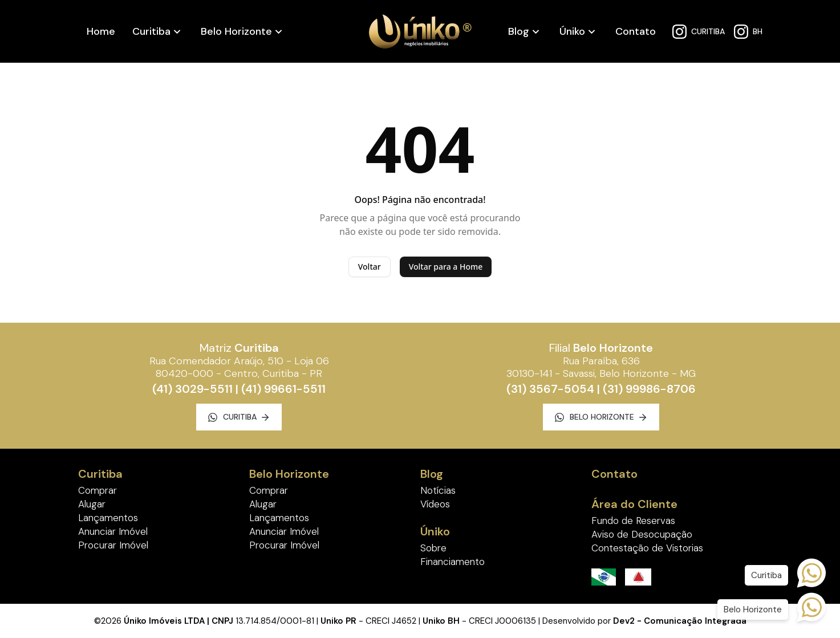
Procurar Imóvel (113, 545)
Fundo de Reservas (633, 521)
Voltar (370, 267)
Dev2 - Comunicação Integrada (680, 621)
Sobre (433, 548)
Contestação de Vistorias (647, 548)
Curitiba (151, 31)
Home (101, 31)
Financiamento (453, 562)
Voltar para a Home (446, 267)
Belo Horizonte (236, 31)
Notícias (438, 490)
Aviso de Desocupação (642, 534)
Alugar (92, 504)
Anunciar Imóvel (113, 531)
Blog (519, 31)
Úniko (572, 31)
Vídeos (435, 504)
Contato (636, 31)
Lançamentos (108, 518)
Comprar (98, 490)
